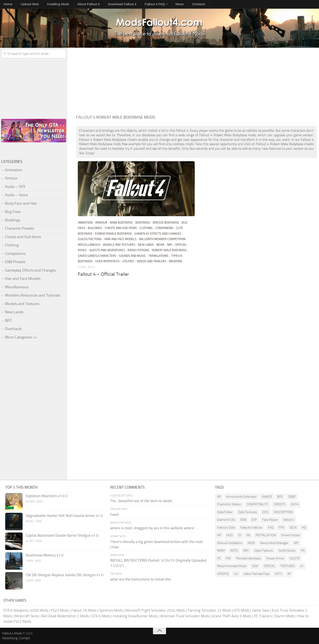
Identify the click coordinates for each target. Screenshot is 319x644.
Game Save (261, 610)
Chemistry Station (229, 504)
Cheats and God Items (121, 228)
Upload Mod (23, 4)
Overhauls (13, 329)
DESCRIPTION (283, 512)
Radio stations (138, 250)
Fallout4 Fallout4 (251, 528)
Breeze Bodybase (166, 223)
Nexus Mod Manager (274, 543)
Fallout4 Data (226, 528)
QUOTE (295, 558)
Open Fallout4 (264, 551)
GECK (293, 528)
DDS (265, 512)
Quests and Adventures (107, 250)
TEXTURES (288, 566)
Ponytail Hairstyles (248, 558)
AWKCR (267, 497)
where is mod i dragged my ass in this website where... (153, 528)
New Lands (146, 245)
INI (248, 535)
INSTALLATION (266, 535)
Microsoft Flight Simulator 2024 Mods (155, 610)
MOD (251, 543)
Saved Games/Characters (97, 256)
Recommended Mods (232, 566)
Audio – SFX (15, 187)
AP (219, 497)
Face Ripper (270, 520)
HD (304, 528)
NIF (296, 543)
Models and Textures (119, 245)
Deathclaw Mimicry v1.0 (45, 555)
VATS (278, 574)
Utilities (128, 261)
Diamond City (226, 520)
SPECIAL (269, 566)
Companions (164, 228)
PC (219, 558)
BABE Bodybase (121, 223)
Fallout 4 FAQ (130, 4)
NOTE (234, 551)
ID (240, 535)
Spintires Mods (111, 610)
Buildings (95, 228)
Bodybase (143, 223)
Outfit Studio (287, 551)
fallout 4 (289, 520)
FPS (282, 528)
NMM (221, 551)
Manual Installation (230, 543)
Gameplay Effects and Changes (158, 234)
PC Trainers (263, 616)
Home (6, 4)
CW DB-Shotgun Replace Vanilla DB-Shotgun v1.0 (65, 575)
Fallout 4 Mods (12, 633)
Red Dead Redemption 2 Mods (65, 616)
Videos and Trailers (151, 261)
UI (302, 566)
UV (236, 574)
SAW (255, 566)
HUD (230, 535)
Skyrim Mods (285, 616)
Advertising (10, 638)
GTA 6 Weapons (16, 610)
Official (181, 245)
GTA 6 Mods (101, 616)
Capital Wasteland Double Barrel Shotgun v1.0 (62, 535)
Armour (101, 223)
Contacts (165, 4)
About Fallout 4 (72, 4)
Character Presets (20, 228)
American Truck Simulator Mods (185, 616)
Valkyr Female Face (256, 574)
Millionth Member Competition (162, 239)
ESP (254, 520)
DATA (295, 504)
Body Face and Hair (21, 203)
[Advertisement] (196, 80)
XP (289, 574)
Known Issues (291, 535)
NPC (170, 245)
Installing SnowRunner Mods (135, 616)
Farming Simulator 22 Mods (209, 610)
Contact (25, 638)
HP (219, 535)
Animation (85, 223)
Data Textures (248, 512)
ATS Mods (242, 610)
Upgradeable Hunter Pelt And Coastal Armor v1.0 (64, 516)
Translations (158, 256)
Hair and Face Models (120, 239)
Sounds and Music (132, 256)
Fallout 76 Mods (84, 610)
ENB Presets (15, 262)
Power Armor (275, 558)
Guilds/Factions (90, 239)
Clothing (146, 228)
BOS (280, 497)
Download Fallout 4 (102, 4)
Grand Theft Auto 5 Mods (232, 616)
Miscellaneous (89, 245)
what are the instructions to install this (141, 579)
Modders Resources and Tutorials (33, 295)
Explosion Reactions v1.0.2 (47, 496)
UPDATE (223, 574)
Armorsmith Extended (241, 497)
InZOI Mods (39, 610)
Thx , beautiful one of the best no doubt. (142, 501)
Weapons (176, 261)
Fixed (114, 515)
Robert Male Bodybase (169, 250)
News (151, 4)
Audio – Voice (16, 195)
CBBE (292, 497)
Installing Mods (46, 4)
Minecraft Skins (27, 616)
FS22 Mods (60, 610)
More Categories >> (21, 337)
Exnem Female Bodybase (114, 234)
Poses (82, 250)
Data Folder (225, 512)
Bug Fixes (13, 212)
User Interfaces (107, 261)
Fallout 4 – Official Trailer (103, 274)
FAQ (271, 528)
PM (228, 558)
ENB (243, 520)
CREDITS (280, 504)
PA (303, 551)
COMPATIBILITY (257, 504)
